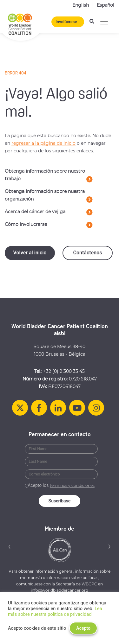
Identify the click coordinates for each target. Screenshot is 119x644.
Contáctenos (87, 253)
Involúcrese (66, 22)
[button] (10, 547)
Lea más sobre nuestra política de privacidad (55, 611)
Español (106, 5)
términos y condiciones (72, 485)
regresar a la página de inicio (43, 143)
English (81, 5)
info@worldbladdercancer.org (60, 590)
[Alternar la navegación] (104, 22)
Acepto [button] (83, 628)
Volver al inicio (30, 253)
